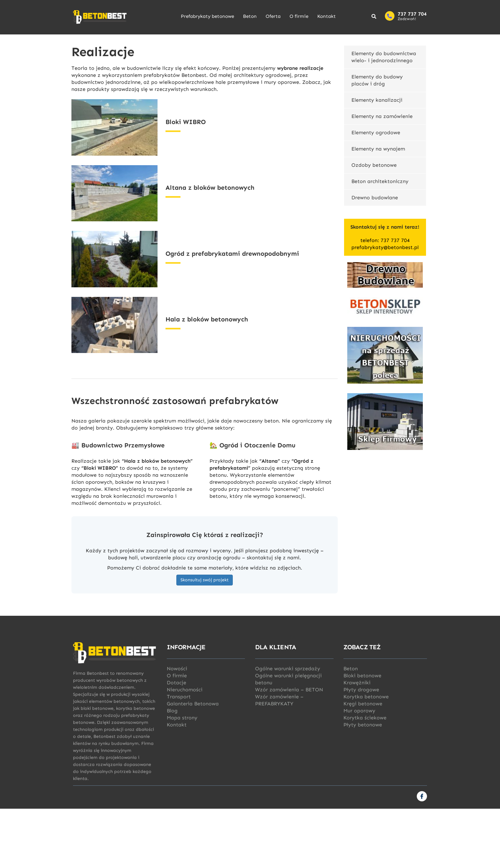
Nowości (177, 669)
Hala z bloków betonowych (207, 319)
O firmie (299, 16)
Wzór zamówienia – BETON (289, 690)
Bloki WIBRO (186, 122)
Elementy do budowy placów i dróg (377, 80)
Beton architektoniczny (380, 181)
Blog (172, 711)
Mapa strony (182, 718)
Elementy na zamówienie (382, 116)
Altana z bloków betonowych (210, 188)
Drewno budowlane (375, 198)
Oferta (273, 16)
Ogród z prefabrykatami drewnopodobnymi (232, 254)
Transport (179, 697)
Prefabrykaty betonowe (207, 16)
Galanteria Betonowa (193, 704)
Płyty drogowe (361, 690)
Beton (250, 16)
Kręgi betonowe (363, 704)
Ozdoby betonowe (374, 165)
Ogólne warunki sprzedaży (288, 669)
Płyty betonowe (363, 725)
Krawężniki (357, 683)
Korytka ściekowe (365, 718)
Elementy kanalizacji (377, 100)
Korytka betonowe (366, 697)
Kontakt (327, 16)
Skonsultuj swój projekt (205, 580)
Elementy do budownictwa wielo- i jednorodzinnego (384, 57)
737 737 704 (412, 14)
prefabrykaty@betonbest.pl (385, 247)
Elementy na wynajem (378, 149)
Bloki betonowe (362, 676)
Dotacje (176, 683)
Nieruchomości (185, 690)
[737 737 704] (390, 16)
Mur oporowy (359, 711)
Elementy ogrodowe (376, 132)
